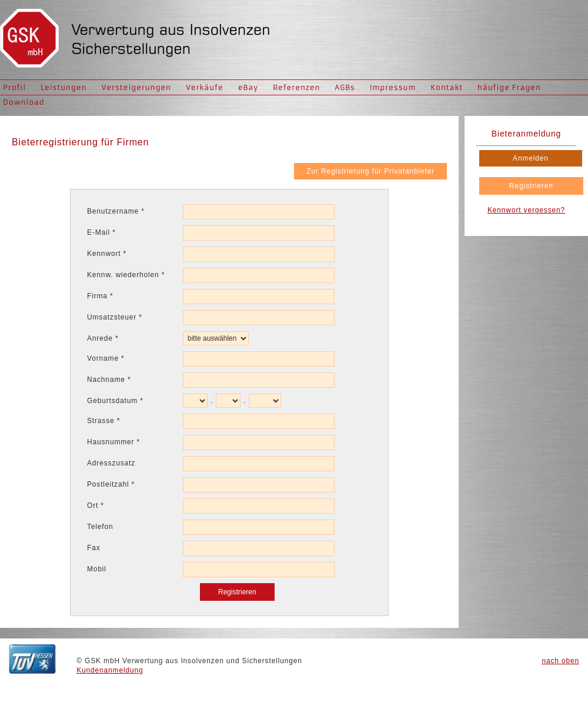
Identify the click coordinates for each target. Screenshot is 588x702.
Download (24, 102)
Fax (94, 548)
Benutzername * (116, 211)
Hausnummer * (113, 442)
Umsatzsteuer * (115, 317)
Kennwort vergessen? (526, 210)
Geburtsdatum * (115, 401)
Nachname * (109, 380)
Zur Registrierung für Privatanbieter (370, 171)
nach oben (560, 661)
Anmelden (531, 158)
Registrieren (531, 186)
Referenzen (296, 87)
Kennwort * (107, 254)
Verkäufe (205, 87)
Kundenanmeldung (110, 670)
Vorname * (106, 358)
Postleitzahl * (111, 484)
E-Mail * (101, 232)
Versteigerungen (136, 87)
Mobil (97, 569)
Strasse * (103, 421)
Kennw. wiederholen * (126, 275)
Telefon (100, 527)
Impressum (393, 87)
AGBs (345, 87)
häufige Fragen (509, 87)
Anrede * (103, 338)
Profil (14, 87)
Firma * (100, 296)
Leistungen (64, 87)
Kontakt (447, 87)
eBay (248, 87)
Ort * (96, 505)
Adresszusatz (111, 463)
